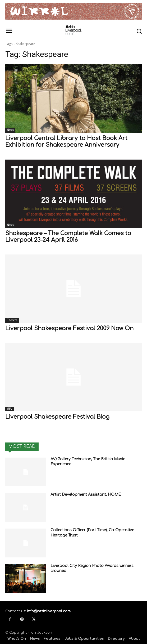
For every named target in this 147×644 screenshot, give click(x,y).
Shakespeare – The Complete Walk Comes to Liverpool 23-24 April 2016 (68, 237)
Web (10, 409)
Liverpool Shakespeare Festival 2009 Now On (69, 328)
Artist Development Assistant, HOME (86, 495)
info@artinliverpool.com (49, 611)
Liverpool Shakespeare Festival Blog (57, 417)
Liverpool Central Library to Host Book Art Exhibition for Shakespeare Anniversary (66, 142)
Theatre (12, 320)
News (10, 130)
